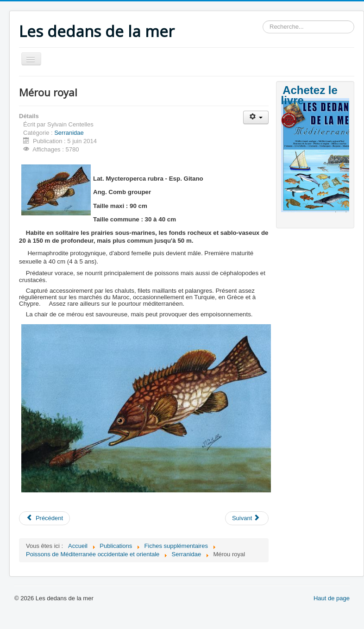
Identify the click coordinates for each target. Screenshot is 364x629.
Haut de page (332, 598)
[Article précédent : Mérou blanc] (44, 518)
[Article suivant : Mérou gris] (247, 518)
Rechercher (263, 21)
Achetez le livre (309, 95)
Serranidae (69, 133)
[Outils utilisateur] (256, 117)
